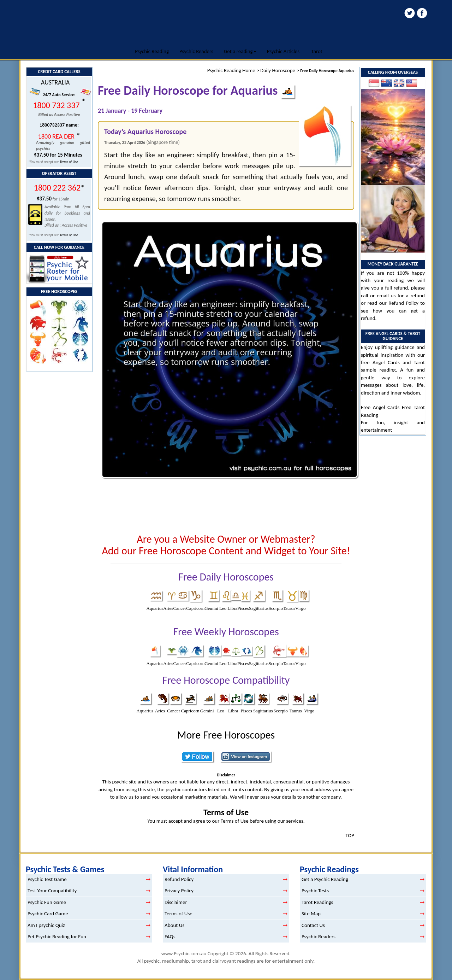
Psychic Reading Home (231, 70)
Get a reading (240, 51)
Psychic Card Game (48, 914)
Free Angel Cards (381, 407)
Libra (232, 608)
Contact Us (313, 925)
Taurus (289, 608)
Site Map (311, 914)
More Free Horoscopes (226, 735)
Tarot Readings (317, 902)
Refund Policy (403, 303)
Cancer (180, 608)
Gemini (211, 608)
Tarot (317, 51)
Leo (223, 608)
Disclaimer (176, 902)
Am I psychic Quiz (46, 925)
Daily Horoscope (278, 70)
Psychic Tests (315, 891)
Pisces (243, 608)
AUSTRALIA (55, 82)
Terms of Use (69, 162)
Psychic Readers (196, 51)
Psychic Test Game (47, 879)
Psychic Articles (283, 51)
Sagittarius (259, 608)
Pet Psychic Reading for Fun (57, 937)
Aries (168, 608)
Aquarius (155, 608)
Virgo (300, 608)
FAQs (170, 937)
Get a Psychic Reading (325, 879)
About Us (174, 925)
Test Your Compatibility (52, 891)
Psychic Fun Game (47, 902)
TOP (350, 835)
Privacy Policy (179, 891)
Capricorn (195, 608)
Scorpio (275, 608)
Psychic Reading (152, 51)
